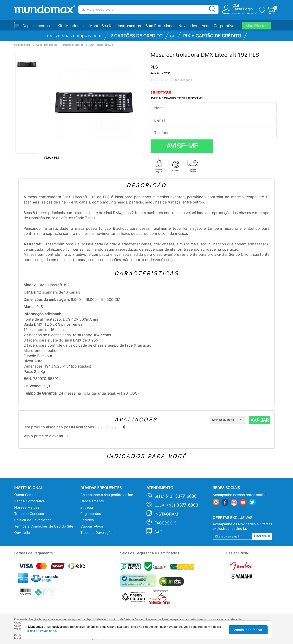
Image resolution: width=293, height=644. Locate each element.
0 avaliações (184, 80)
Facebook (165, 523)
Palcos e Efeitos (73, 45)
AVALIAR (260, 420)
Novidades (188, 26)
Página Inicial (22, 45)
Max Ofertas (256, 26)
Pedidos (87, 520)
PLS (154, 67)
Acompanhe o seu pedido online (107, 495)
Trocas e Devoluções (97, 533)
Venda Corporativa (218, 26)
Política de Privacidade (33, 520)
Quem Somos (25, 495)
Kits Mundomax (71, 26)
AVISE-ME (182, 146)
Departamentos (36, 26)
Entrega (87, 507)
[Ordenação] (227, 420)
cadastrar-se (245, 13)
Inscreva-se (262, 536)
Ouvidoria (22, 533)
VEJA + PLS (52, 158)
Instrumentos (129, 26)
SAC (158, 532)
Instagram (166, 514)
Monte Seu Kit (102, 26)
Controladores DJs (101, 45)
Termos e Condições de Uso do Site (44, 526)
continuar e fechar (248, 630)
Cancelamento (92, 501)
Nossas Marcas (27, 507)
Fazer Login (243, 9)
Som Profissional (160, 26)
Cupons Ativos (92, 526)
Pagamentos (91, 514)
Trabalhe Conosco (29, 514)
